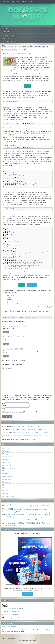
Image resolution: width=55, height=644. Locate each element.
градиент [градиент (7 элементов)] (20, 514)
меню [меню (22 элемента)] (9, 517)
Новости (7, 485)
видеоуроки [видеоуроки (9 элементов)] (6, 514)
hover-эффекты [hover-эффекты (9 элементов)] (16, 506)
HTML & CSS (8, 448)
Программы (8, 488)
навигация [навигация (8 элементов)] (26, 517)
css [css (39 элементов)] (4, 506)
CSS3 (35, 71)
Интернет (7, 482)
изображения (37, 91)
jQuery (6, 454)
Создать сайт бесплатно (16, 608)
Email (4, 406)
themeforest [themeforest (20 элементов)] (44, 506)
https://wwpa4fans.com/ (10, 627)
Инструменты (8, 476)
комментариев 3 (27, 53)
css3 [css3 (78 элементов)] (9, 505)
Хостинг (32, 2)
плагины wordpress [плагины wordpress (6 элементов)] (7, 520)
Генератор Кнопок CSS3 (10, 41)
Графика (7, 474)
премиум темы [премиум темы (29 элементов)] (30, 519)
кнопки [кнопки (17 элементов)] (42, 514)
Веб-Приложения (9, 468)
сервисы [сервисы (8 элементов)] (39, 520)
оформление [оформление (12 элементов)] (48, 517)
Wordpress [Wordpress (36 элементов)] (8, 509)
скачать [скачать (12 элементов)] (44, 520)
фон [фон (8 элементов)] (44, 523)
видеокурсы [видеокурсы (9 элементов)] (49, 512)
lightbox (14, 317)
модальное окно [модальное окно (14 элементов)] (17, 517)
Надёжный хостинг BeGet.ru (13, 615)
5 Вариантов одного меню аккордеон (26, 440)
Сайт (4, 408)
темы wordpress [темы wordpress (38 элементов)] (27, 523)
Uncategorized (8, 457)
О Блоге (6, 2)
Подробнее (28, 594)
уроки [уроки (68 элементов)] (39, 523)
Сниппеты (6, 38)
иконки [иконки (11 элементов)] (37, 514)
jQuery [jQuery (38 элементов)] (35, 506)
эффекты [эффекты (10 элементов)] (16, 525)
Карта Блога (15, 2)
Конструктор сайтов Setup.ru (13, 618)
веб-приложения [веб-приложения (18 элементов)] (28, 512)
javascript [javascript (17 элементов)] (28, 506)
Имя (4, 403)
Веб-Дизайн (8, 465)
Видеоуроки (8, 471)
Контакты (24, 2)
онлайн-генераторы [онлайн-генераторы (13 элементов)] (36, 517)
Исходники (32, 285)
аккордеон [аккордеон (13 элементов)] (37, 509)
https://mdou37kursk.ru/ (29, 630)
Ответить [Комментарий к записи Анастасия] (6, 356)
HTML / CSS (6, 32)
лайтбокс (28, 317)
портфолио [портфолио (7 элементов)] (20, 520)
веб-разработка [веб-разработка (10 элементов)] (40, 512)
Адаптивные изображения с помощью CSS (26, 426)
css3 (10, 317)
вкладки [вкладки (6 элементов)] (11, 514)
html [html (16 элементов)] (23, 506)
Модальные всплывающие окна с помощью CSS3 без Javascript (30, 432)
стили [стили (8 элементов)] (17, 523)
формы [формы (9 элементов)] (48, 523)
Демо (28, 86)
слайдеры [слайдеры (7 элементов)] (50, 520)
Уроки (5, 29)
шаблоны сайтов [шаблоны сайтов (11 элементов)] (7, 525)
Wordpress (7, 462)
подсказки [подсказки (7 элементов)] (14, 520)
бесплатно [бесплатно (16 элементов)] (6, 512)
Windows (7, 460)
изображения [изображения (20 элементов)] (29, 514)
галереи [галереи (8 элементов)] (16, 514)
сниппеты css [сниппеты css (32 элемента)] (9, 523)
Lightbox (36, 59)
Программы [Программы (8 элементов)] (16, 509)
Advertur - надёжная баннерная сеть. (14, 611)
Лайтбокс (43, 59)
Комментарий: (7, 368)
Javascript (7, 451)
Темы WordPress (8, 35)
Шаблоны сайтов (9, 496)
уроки (33, 317)
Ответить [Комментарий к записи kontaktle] (6, 344)
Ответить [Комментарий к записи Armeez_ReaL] (6, 332)
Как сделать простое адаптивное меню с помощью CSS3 (29, 429)
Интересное (8, 479)
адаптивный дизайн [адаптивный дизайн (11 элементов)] (26, 509)
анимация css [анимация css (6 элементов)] (44, 509)
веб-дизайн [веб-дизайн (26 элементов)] (16, 512)
